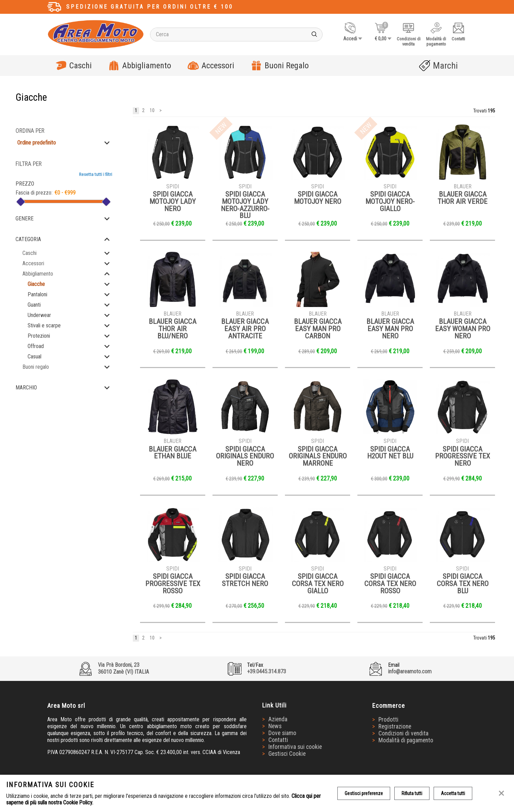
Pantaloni (37, 294)
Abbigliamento (140, 66)
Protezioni (39, 336)
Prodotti (388, 720)
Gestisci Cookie (287, 754)
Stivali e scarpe (44, 325)
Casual (34, 357)
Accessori (211, 66)
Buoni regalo (36, 367)
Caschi (74, 66)
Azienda (278, 719)
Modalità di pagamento (406, 740)
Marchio (26, 388)
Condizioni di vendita (403, 733)
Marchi (438, 66)
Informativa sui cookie (295, 747)
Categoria (28, 239)
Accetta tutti (453, 793)
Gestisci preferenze (364, 793)
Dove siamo (282, 733)
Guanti (34, 305)
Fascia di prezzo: (34, 193)
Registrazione (395, 726)
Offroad (36, 346)
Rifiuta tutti (412, 793)
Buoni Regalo (280, 66)
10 (152, 111)
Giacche (36, 284)
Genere (24, 219)
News (275, 726)
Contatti (278, 740)
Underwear (39, 315)
